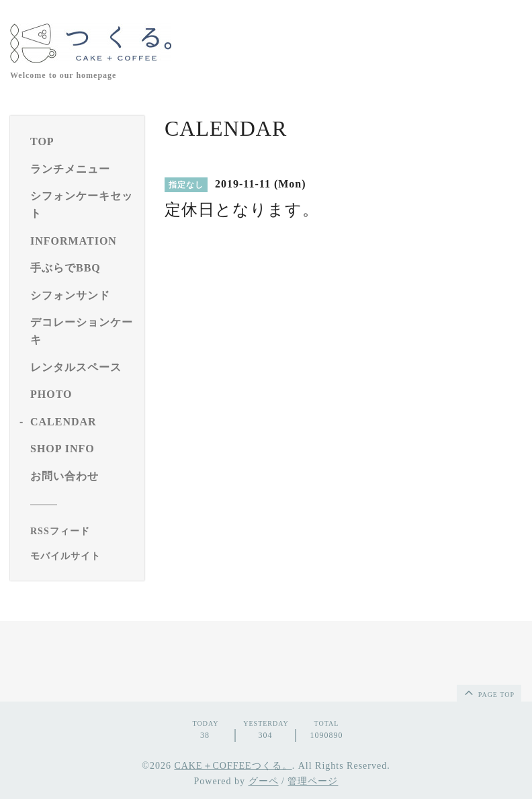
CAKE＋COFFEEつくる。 (233, 766)
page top (488, 692)
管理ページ (313, 781)
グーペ (264, 781)
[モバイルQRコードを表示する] (82, 556)
